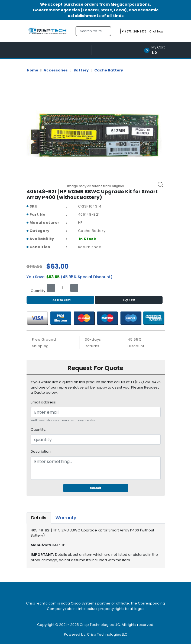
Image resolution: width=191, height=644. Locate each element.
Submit (96, 488)
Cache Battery (109, 70)
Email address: (44, 402)
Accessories (56, 70)
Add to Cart (60, 300)
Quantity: (38, 430)
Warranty (66, 518)
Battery (81, 70)
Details (39, 518)
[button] (156, 50)
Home (33, 70)
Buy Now (129, 300)
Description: (41, 451)
